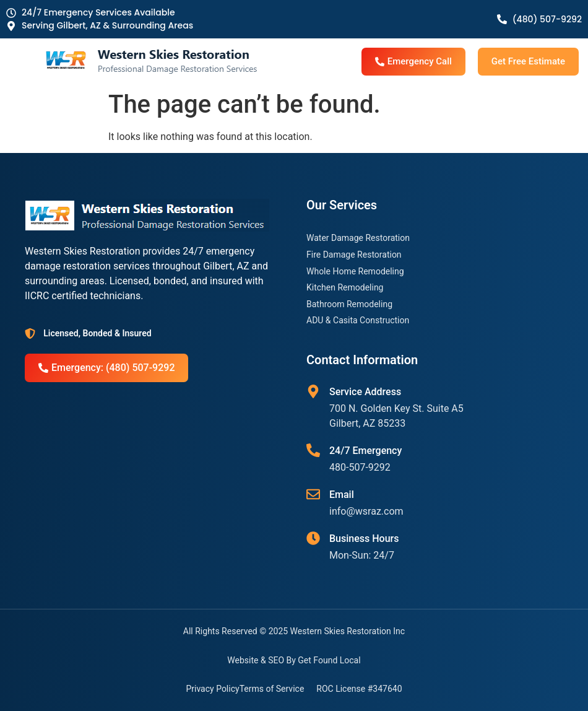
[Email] (313, 494)
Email (342, 495)
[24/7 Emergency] (313, 450)
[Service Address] (313, 391)
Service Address (365, 392)
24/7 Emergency (365, 451)
